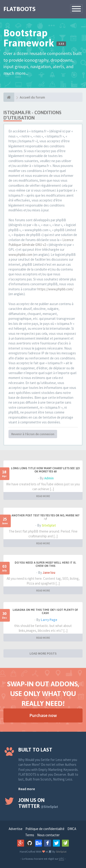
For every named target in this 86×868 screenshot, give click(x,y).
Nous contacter (48, 835)
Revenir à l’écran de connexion (33, 434)
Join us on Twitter (38, 803)
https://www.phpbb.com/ (55, 289)
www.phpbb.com (20, 255)
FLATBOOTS (19, 9)
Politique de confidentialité (45, 829)
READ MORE (43, 496)
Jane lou (49, 572)
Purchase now (43, 715)
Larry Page (49, 620)
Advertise (16, 829)
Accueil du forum (32, 97)
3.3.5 (61, 44)
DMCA (72, 829)
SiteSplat (49, 525)
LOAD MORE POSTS (43, 653)
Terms (30, 835)
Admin (49, 478)
